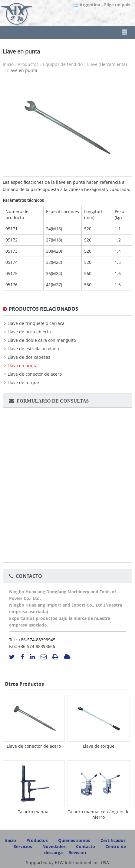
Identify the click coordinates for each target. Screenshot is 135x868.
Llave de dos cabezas (29, 357)
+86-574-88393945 (37, 640)
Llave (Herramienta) (107, 64)
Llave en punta (23, 366)
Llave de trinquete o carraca (36, 323)
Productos (28, 64)
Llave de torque (23, 383)
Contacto (29, 576)
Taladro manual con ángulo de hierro (99, 814)
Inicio (8, 64)
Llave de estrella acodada (33, 349)
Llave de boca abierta (29, 332)
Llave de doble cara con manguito (42, 340)
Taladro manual (34, 812)
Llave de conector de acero (35, 374)
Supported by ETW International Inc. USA (67, 862)
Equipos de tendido (63, 64)
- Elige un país (105, 5)
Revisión (77, 852)
